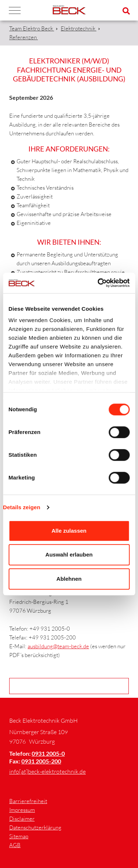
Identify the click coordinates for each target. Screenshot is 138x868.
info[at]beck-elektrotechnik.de (47, 772)
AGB (15, 845)
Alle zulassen (69, 531)
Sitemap (19, 836)
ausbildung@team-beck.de (58, 646)
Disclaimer (22, 819)
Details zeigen (22, 507)
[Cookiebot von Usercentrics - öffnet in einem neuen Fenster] (98, 283)
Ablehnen (69, 579)
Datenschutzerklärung (35, 827)
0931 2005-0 (48, 753)
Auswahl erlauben (69, 555)
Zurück (71, 686)
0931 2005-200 (41, 761)
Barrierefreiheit (28, 801)
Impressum (22, 810)
